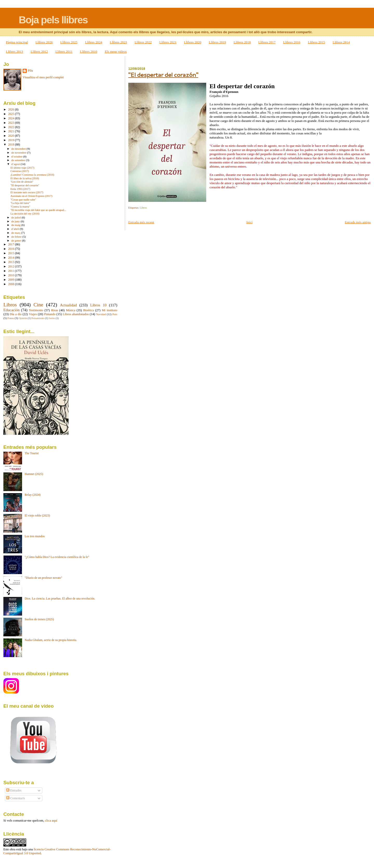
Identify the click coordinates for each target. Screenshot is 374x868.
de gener (17, 240)
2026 (11, 110)
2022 (11, 127)
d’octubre (17, 156)
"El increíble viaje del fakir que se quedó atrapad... (38, 210)
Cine (38, 305)
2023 (11, 123)
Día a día (16, 314)
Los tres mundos (35, 536)
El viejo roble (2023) (37, 516)
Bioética (88, 310)
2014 (11, 258)
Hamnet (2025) (34, 474)
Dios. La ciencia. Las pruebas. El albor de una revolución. (60, 599)
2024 (11, 118)
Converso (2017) (20, 171)
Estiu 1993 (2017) (20, 189)
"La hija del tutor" (20, 203)
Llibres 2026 (44, 42)
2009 (11, 280)
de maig (16, 225)
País (115, 314)
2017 (11, 244)
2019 (11, 140)
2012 (11, 267)
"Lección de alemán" (22, 182)
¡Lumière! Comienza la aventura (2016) (32, 175)
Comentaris (16, 798)
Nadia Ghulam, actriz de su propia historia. (51, 640)
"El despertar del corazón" (163, 75)
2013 (11, 262)
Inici (249, 222)
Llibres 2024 (94, 42)
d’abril (16, 229)
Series (52, 318)
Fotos (11, 318)
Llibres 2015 (316, 42)
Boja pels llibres (53, 20)
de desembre (19, 149)
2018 (11, 145)
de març (16, 233)
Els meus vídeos (116, 51)
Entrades (14, 790)
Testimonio (36, 310)
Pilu (30, 71)
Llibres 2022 (143, 42)
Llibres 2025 (69, 42)
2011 (11, 271)
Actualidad (68, 305)
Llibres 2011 (64, 51)
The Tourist (32, 453)
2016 (11, 249)
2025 (11, 114)
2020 (11, 136)
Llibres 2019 (217, 42)
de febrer (17, 237)
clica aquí (51, 821)
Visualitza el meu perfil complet (43, 77)
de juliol (17, 217)
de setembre (19, 160)
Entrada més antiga (358, 222)
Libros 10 (98, 305)
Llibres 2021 (168, 42)
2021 (11, 131)
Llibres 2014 (341, 42)
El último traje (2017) (22, 168)
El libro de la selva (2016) (25, 178)
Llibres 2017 (267, 42)
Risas (55, 310)
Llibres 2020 (193, 42)
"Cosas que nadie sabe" (23, 200)
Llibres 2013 (15, 51)
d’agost (16, 164)
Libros (143, 208)
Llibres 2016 (292, 42)
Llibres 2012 (39, 51)
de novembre (19, 153)
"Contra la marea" (20, 207)
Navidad (101, 314)
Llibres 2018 (242, 42)
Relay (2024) (33, 495)
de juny (16, 221)
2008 (11, 284)
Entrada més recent (141, 222)
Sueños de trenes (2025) (39, 619)
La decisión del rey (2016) (25, 214)
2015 (11, 253)
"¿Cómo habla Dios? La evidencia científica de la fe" (57, 557)
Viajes (33, 314)
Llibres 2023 (118, 42)
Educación (12, 310)
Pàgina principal (17, 42)
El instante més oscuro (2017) (27, 192)
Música (71, 310)
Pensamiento (38, 318)
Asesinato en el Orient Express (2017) (31, 196)
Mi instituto (110, 310)
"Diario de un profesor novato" (44, 578)
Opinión (23, 318)
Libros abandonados (76, 314)
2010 (11, 275)
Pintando (50, 314)
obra (12, 849)
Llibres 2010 (89, 51)
